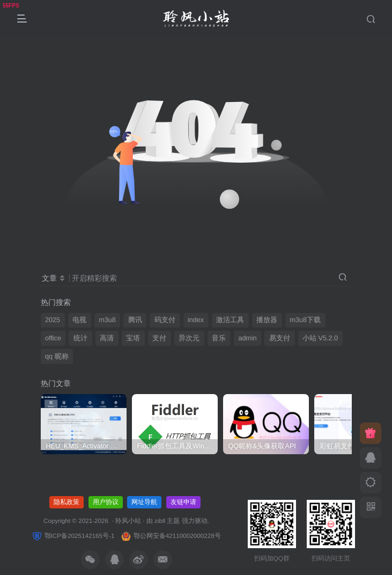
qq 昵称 (57, 356)
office (53, 338)
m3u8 (107, 320)
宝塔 (133, 338)
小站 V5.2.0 (320, 338)
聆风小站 (128, 521)
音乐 (219, 338)
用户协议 (106, 502)
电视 (79, 320)
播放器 (267, 320)
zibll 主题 (168, 521)
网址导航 (144, 502)
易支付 (280, 338)
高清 (107, 338)
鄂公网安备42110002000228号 (171, 536)
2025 (53, 320)
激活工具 (230, 320)
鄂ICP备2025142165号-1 (73, 536)
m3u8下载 (305, 320)
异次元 (189, 338)
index (196, 320)
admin (248, 338)
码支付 (165, 320)
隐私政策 (66, 502)
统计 (80, 338)
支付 (159, 338)
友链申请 (183, 502)
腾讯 (135, 320)
